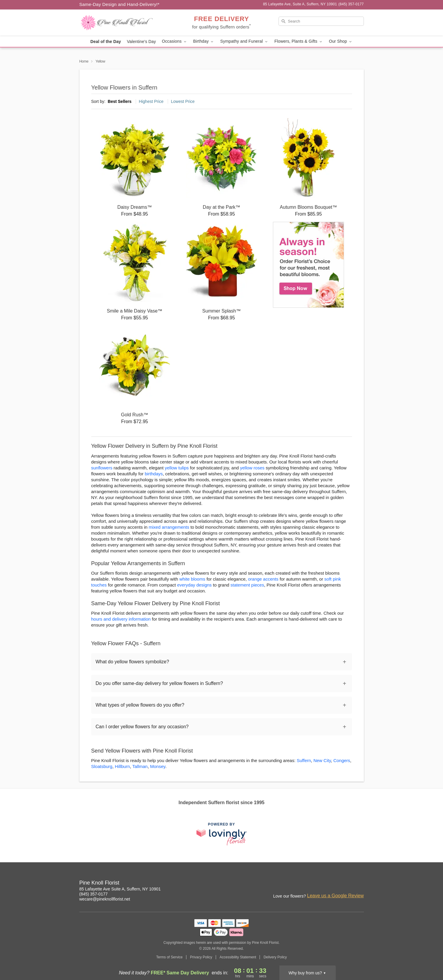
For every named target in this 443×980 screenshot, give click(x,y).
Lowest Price (183, 101)
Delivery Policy (275, 957)
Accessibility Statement (238, 957)
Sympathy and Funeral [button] (244, 41)
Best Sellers (120, 101)
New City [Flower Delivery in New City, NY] (322, 760)
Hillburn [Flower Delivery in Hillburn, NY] (123, 766)
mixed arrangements (169, 527)
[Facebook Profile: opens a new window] (347, 884)
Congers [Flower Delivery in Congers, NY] (342, 760)
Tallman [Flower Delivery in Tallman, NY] (140, 766)
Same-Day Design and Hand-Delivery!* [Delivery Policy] (120, 4)
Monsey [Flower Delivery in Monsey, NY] (158, 766)
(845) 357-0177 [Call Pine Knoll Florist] (94, 894)
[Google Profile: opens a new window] (360, 884)
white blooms (192, 579)
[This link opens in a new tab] (222, 834)
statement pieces (247, 585)
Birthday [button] (204, 41)
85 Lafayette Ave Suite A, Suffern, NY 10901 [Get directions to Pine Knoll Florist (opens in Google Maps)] (120, 889)
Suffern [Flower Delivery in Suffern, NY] (304, 760)
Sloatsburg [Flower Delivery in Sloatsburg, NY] (102, 766)
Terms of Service (169, 957)
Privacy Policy (201, 957)
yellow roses (252, 468)
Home (84, 61)
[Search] (321, 21)
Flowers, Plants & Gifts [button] (299, 41)
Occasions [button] (175, 41)
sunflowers (102, 468)
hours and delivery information (121, 619)
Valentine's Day (141, 42)
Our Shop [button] (341, 41)
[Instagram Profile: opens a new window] (334, 884)
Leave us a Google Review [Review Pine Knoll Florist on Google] (335, 896)
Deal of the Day (106, 42)
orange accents (263, 579)
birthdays (154, 474)
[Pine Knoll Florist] (122, 23)
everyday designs (195, 585)
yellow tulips (177, 468)
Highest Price (151, 101)
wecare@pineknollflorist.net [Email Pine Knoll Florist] (105, 899)
